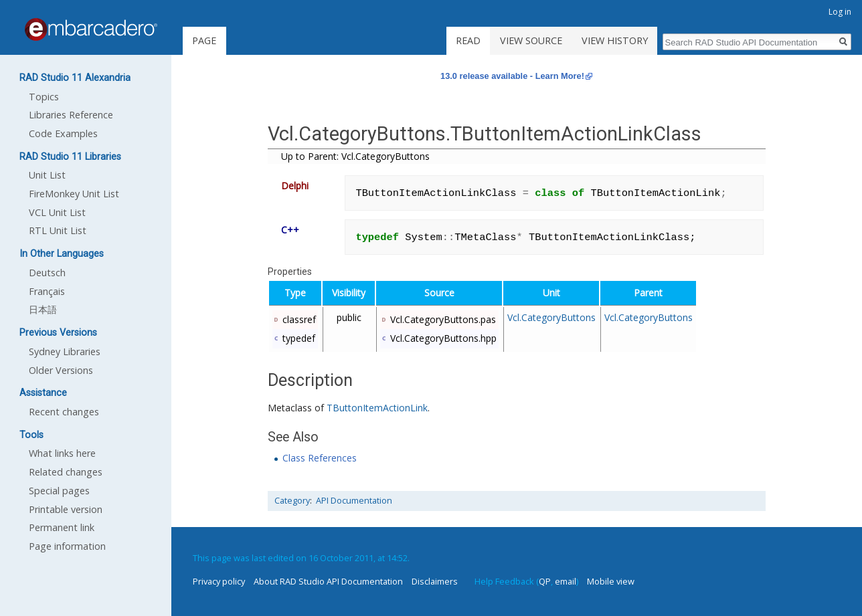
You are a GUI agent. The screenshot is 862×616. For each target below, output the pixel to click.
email (566, 581)
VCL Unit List (57, 212)
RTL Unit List (58, 230)
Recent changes (64, 412)
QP (545, 581)
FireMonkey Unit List (74, 194)
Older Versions (61, 370)
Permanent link (62, 527)
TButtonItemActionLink (377, 408)
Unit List (47, 175)
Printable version (66, 509)
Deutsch (47, 273)
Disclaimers (435, 581)
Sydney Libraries (65, 351)
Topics (44, 97)
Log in (840, 12)
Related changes (66, 472)
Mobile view (611, 581)
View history (615, 40)
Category (292, 501)
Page (204, 40)
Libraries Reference (71, 115)
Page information (67, 546)
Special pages (59, 491)
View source (531, 40)
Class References (320, 458)
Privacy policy (219, 581)
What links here (62, 453)
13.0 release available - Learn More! (512, 76)
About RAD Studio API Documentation (328, 581)
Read (468, 40)
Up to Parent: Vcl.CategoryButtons (355, 156)
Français (47, 291)
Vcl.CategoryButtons (551, 317)
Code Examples (63, 133)
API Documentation (354, 501)
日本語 (43, 309)
